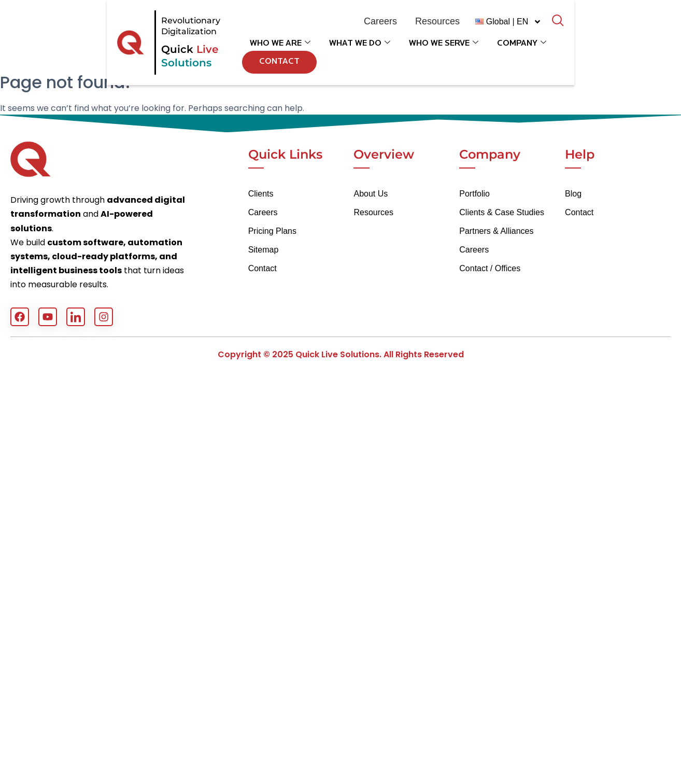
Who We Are (275, 55)
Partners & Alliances (496, 231)
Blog (573, 194)
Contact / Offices (490, 268)
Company (517, 55)
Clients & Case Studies (502, 212)
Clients (261, 194)
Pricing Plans (272, 231)
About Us (371, 194)
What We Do (355, 55)
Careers (263, 212)
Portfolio (474, 194)
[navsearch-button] (621, 29)
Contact (590, 55)
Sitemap (264, 250)
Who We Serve (439, 55)
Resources (373, 212)
